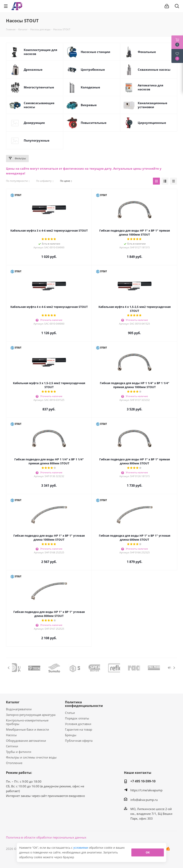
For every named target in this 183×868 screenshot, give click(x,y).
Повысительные (94, 123)
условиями (81, 848)
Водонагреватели (19, 709)
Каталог (13, 702)
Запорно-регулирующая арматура (31, 715)
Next (174, 668)
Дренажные (33, 69)
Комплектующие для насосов (40, 52)
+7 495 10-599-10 (143, 781)
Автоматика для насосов (151, 87)
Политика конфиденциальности (84, 704)
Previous (9, 668)
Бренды (71, 735)
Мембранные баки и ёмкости (28, 729)
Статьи (70, 713)
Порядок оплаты (77, 718)
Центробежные (93, 69)
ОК (148, 852)
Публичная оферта (79, 741)
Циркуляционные (152, 123)
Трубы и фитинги (19, 752)
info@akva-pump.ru (144, 800)
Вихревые (89, 105)
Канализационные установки (152, 105)
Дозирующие (34, 123)
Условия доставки (78, 724)
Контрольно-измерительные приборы (27, 722)
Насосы (11, 735)
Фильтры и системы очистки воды (31, 757)
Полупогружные (37, 140)
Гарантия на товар (79, 729)
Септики (12, 746)
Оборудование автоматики (26, 741)
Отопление (14, 763)
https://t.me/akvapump (146, 790)
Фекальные (147, 52)
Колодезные (90, 87)
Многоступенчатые (39, 87)
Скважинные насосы (154, 69)
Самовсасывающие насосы (39, 105)
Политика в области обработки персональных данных (46, 837)
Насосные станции (95, 52)
